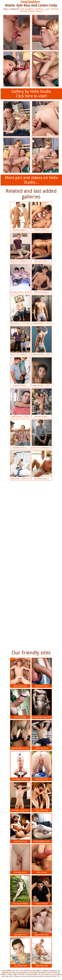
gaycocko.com (42, 921)
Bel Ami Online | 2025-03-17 (42, 466)
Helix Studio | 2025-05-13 (42, 372)
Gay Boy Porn (20, 859)
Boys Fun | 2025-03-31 (20, 466)
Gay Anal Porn (20, 952)
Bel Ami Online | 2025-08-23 (42, 217)
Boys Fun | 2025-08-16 (20, 310)
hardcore (39, 9)
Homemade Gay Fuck (42, 704)
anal (22, 9)
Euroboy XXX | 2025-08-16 (20, 279)
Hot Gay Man (20, 704)
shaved (23, 11)
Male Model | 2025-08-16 (42, 310)
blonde (31, 11)
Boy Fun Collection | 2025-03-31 (42, 435)
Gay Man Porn (20, 921)
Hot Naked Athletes (20, 766)
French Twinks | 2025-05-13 (20, 372)
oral (47, 9)
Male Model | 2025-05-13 (42, 341)
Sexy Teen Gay (42, 797)
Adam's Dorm (42, 890)
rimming (54, 9)
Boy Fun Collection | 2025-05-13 (20, 341)
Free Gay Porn (42, 735)
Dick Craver (42, 859)
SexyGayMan (30, 2)
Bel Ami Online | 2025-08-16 (42, 248)
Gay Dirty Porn (20, 828)
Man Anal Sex (42, 952)
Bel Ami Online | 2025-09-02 (20, 217)
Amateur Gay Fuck (20, 797)
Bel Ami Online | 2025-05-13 (42, 403)
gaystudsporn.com (20, 735)
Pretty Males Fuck (42, 828)
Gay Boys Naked (20, 890)
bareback (30, 9)
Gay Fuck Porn (42, 673)
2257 (59, 976)
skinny (39, 11)
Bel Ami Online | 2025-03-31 (20, 435)
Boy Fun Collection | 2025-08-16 (20, 248)
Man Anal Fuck (20, 673)
